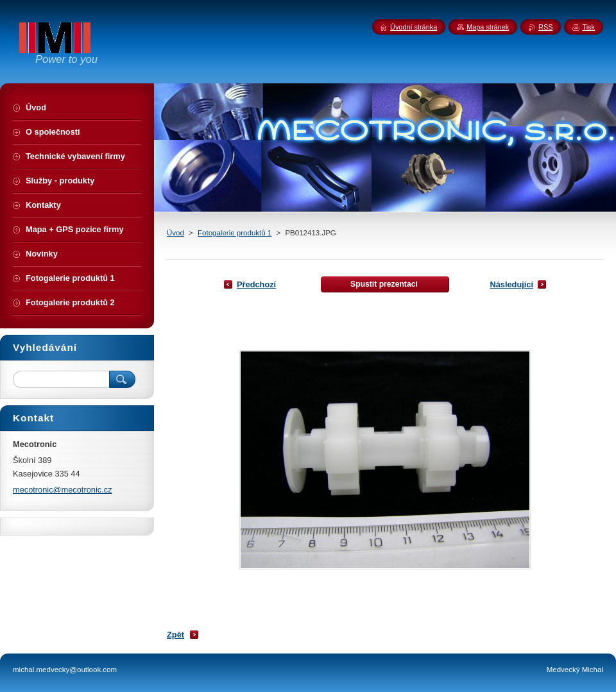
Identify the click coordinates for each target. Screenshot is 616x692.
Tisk (588, 27)
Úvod (175, 233)
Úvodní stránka (414, 27)
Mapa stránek (488, 27)
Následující (511, 284)
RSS (545, 27)
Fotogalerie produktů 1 (235, 233)
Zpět (175, 635)
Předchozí (256, 284)
